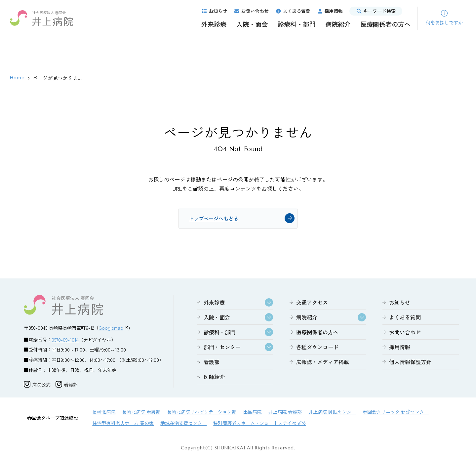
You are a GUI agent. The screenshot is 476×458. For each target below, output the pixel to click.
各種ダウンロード (317, 348)
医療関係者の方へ (385, 24)
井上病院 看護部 (285, 412)
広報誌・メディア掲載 (323, 362)
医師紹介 (214, 377)
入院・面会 (252, 24)
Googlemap (111, 328)
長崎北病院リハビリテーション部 (202, 412)
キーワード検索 (376, 11)
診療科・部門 (297, 24)
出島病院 (252, 412)
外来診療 (214, 24)
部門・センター (222, 348)
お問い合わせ (251, 11)
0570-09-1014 (65, 340)
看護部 (212, 362)
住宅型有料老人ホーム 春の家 (123, 423)
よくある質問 (293, 11)
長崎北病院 (104, 412)
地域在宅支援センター (183, 423)
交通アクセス (312, 303)
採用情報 (330, 11)
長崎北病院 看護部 (141, 412)
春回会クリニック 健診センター (396, 412)
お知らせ (214, 11)
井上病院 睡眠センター (332, 412)
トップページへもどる (215, 219)
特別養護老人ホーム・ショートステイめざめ (259, 423)
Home (17, 78)
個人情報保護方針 (410, 362)
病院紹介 (338, 24)
